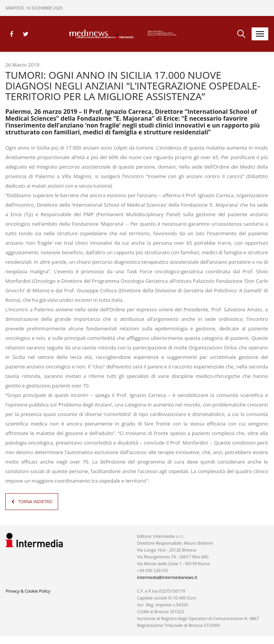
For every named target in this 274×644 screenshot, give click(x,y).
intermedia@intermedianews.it (167, 577)
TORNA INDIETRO (35, 501)
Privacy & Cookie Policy (28, 591)
